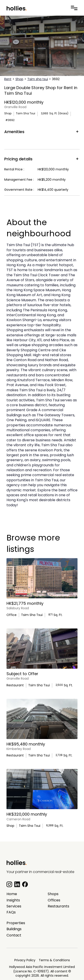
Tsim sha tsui (38, 79)
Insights (13, 900)
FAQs (11, 912)
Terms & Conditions (54, 960)
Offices (54, 900)
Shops (53, 894)
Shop (19, 79)
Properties (16, 923)
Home (12, 894)
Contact (14, 935)
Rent (8, 79)
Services (14, 906)
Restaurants (58, 906)
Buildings (14, 929)
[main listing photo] (42, 578)
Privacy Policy (25, 960)
